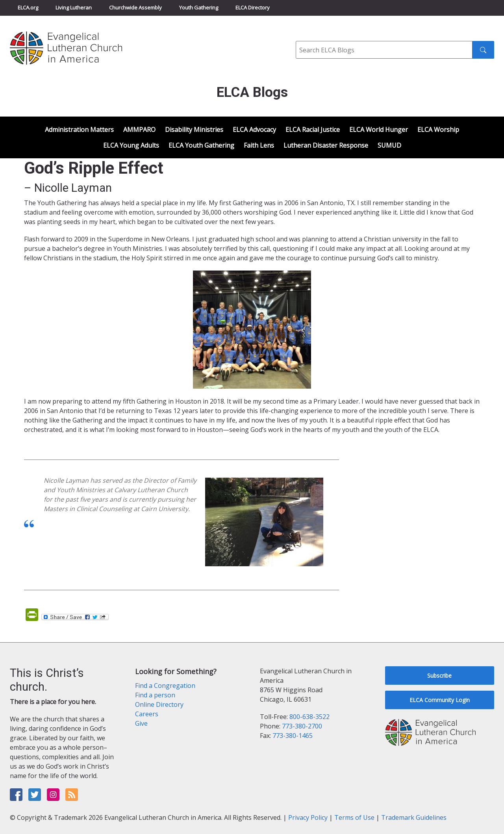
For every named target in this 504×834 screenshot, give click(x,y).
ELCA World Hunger (379, 130)
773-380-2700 (302, 726)
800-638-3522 (309, 717)
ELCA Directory (253, 7)
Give (141, 723)
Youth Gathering (199, 7)
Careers (147, 714)
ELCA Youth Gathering (201, 145)
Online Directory (159, 704)
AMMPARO (139, 130)
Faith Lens (259, 145)
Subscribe (439, 676)
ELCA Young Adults (131, 145)
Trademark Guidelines (414, 817)
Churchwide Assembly (135, 7)
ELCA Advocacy (254, 130)
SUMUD (389, 145)
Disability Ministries (194, 130)
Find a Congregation (165, 686)
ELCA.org (28, 7)
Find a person (155, 695)
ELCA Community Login (440, 700)
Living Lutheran (74, 7)
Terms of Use (354, 817)
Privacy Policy (308, 817)
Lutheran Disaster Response (326, 145)
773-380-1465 (293, 736)
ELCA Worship (438, 130)
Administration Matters (79, 130)
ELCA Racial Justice (313, 130)
